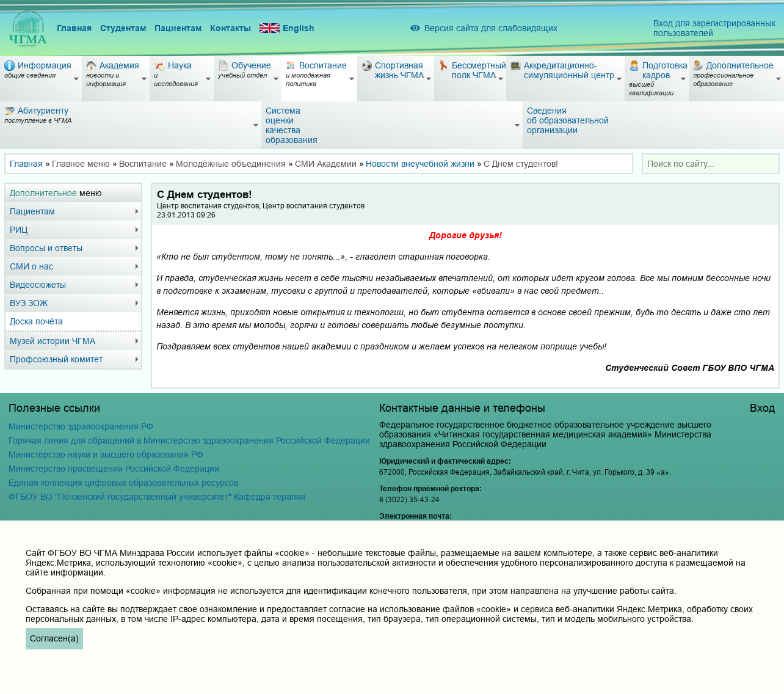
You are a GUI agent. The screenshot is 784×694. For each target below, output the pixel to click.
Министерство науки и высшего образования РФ (106, 455)
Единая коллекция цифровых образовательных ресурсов (123, 483)
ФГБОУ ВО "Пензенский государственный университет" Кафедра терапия (157, 497)
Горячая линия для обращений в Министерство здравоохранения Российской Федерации (189, 440)
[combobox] (711, 164)
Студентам (123, 28)
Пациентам (178, 28)
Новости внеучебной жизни (420, 164)
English (287, 28)
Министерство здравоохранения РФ (81, 426)
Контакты (230, 28)
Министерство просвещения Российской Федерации (114, 469)
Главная (74, 28)
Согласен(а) (54, 638)
